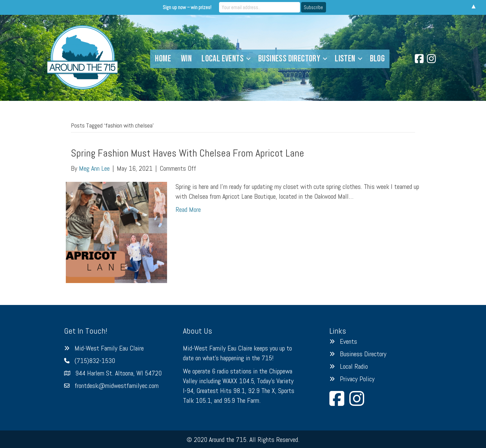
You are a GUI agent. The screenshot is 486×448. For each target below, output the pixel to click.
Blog (377, 59)
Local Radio (354, 366)
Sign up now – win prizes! (187, 7)
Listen (345, 59)
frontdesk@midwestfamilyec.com (117, 386)
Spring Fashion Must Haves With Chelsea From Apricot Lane (187, 153)
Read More (188, 209)
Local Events (223, 59)
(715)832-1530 (95, 361)
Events (348, 341)
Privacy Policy (357, 379)
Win (186, 59)
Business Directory (289, 59)
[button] (248, 59)
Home (163, 59)
